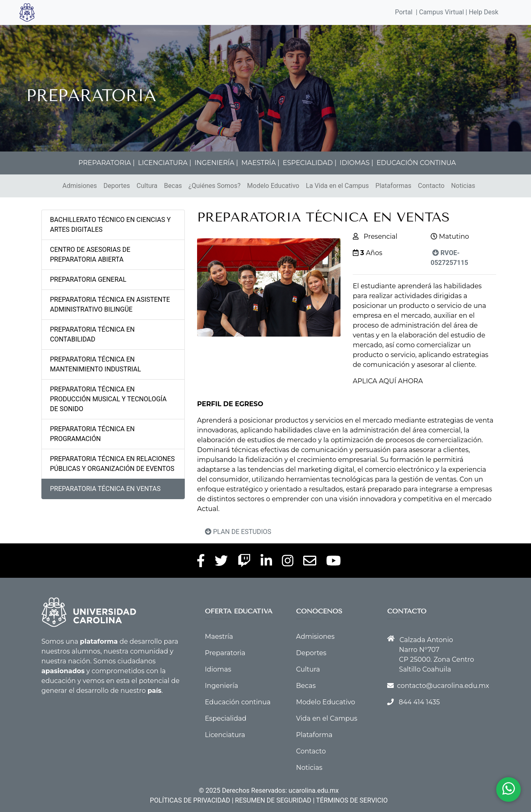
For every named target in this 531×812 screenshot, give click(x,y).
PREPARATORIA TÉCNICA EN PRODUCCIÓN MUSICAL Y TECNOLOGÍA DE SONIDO (108, 399)
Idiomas (218, 669)
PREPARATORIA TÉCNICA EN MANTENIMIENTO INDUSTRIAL (95, 364)
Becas (173, 186)
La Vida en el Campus (337, 186)
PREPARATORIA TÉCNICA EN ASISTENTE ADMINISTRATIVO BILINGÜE (110, 304)
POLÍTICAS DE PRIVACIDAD (190, 800)
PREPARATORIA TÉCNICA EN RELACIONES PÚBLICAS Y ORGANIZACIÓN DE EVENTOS (112, 464)
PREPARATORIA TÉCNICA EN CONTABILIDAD (92, 334)
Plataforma (314, 735)
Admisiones (79, 186)
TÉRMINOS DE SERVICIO (352, 800)
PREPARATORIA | (107, 163)
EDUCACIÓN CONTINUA (416, 163)
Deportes (117, 186)
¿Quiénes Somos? (214, 186)
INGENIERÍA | (216, 163)
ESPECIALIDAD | (310, 163)
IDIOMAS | (356, 163)
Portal (404, 12)
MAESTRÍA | (260, 163)
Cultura (147, 186)
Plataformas (393, 186)
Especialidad (226, 718)
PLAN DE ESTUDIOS (238, 532)
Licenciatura (225, 735)
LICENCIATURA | (165, 163)
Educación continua (238, 702)
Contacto (431, 186)
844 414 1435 (419, 702)
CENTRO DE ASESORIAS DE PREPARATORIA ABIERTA (90, 254)
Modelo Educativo (273, 186)
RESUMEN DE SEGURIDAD (273, 800)
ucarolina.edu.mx (313, 791)
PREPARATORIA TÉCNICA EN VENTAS (105, 489)
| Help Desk (481, 12)
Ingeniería (221, 686)
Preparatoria (225, 653)
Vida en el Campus (327, 718)
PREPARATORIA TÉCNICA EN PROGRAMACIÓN (92, 434)
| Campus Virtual (440, 12)
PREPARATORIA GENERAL (88, 279)
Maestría (219, 637)
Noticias (463, 186)
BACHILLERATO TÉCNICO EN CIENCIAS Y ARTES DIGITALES (110, 225)
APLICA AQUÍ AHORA (388, 381)
